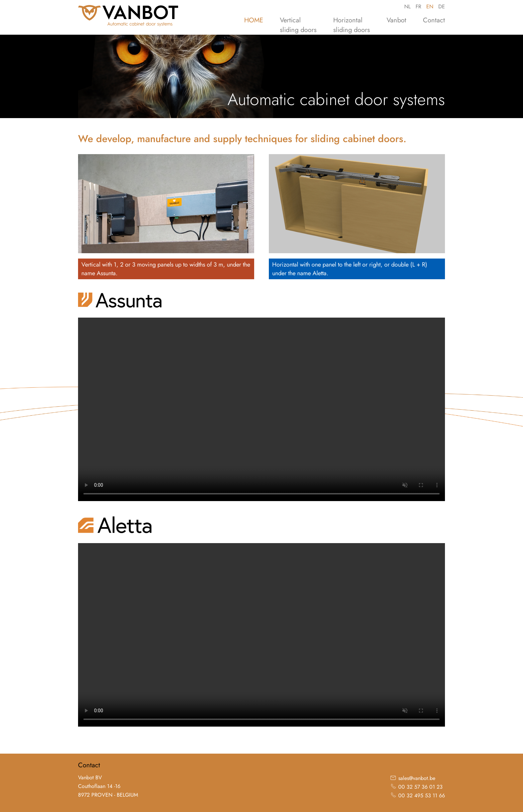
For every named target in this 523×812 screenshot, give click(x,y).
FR (418, 7)
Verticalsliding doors (298, 25)
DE (442, 7)
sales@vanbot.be (417, 778)
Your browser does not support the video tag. (261, 409)
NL (407, 7)
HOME (254, 20)
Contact (434, 20)
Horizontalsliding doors (352, 25)
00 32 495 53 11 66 (422, 795)
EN (430, 7)
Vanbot (396, 20)
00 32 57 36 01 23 (420, 787)
